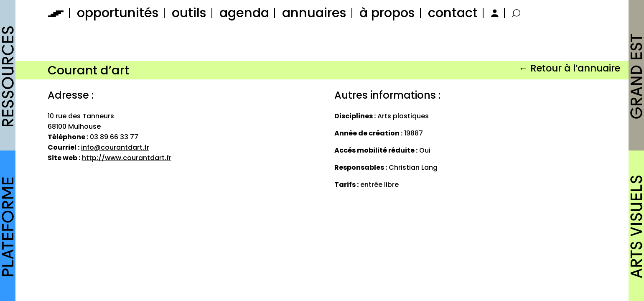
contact (453, 13)
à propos (387, 13)
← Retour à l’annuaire (569, 68)
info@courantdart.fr (115, 147)
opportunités (118, 13)
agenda (244, 13)
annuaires (314, 13)
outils (189, 13)
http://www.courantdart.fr (127, 158)
